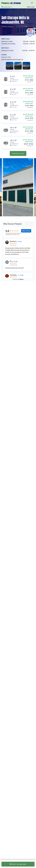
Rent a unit (31, 7)
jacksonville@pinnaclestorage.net (12, 59)
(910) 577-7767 (6, 57)
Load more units (18, 153)
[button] (10, 66)
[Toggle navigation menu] (33, 3)
